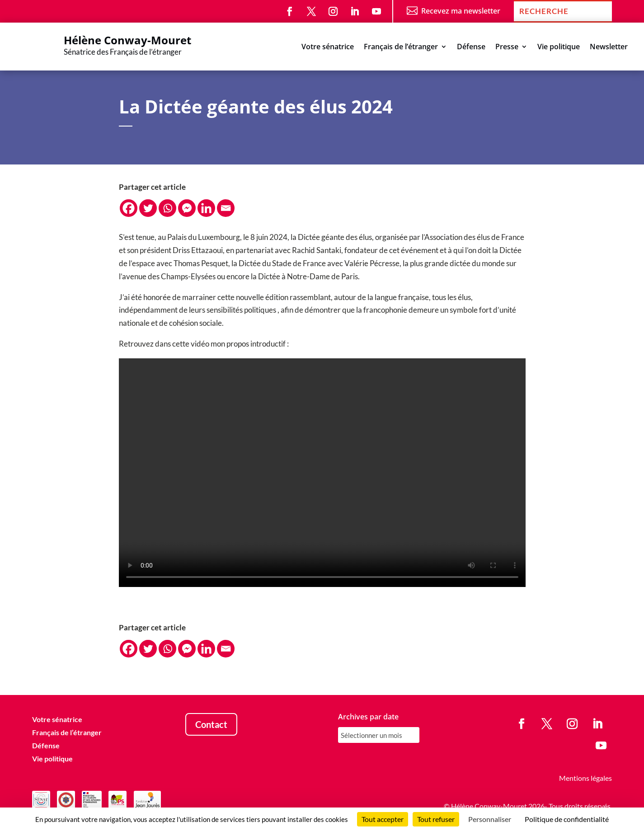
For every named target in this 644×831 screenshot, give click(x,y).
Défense (471, 47)
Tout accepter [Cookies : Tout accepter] (383, 819)
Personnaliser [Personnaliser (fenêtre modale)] (490, 819)
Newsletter (609, 47)
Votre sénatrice (328, 47)
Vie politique (559, 47)
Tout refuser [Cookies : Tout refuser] (436, 819)
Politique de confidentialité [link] (567, 819)
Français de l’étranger (401, 47)
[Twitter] (148, 208)
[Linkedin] (206, 208)
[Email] (226, 208)
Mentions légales (585, 778)
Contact (211, 724)
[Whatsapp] (167, 208)
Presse (507, 47)
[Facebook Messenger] (187, 208)
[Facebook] (129, 208)
